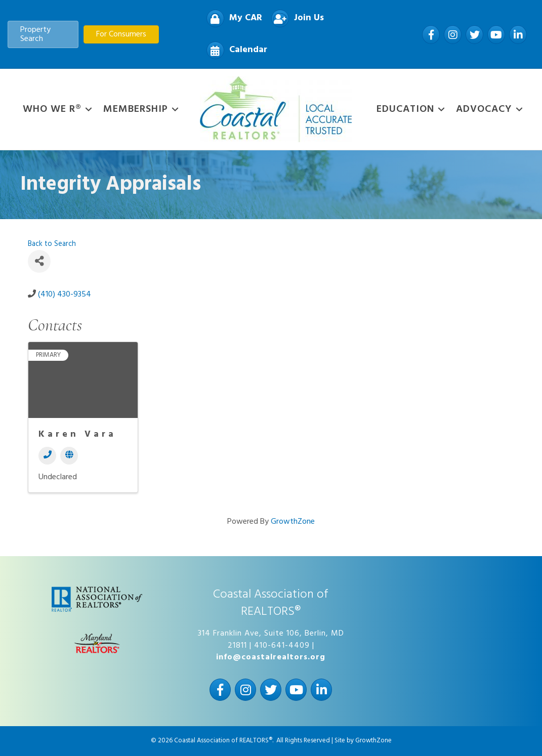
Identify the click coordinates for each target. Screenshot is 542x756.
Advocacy (484, 109)
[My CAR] (232, 18)
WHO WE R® (52, 109)
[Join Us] (295, 18)
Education (405, 109)
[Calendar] (234, 50)
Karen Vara (77, 434)
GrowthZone (293, 522)
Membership (136, 109)
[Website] (69, 456)
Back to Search (52, 244)
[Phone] (47, 456)
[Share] (39, 261)
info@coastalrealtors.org (271, 657)
